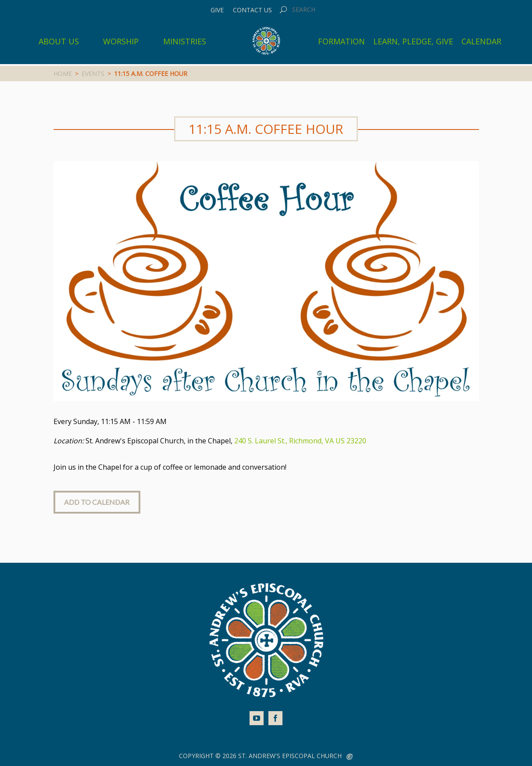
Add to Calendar (97, 502)
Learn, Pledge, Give (413, 41)
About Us (59, 41)
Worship (121, 41)
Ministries (185, 41)
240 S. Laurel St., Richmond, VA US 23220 (300, 441)
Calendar (481, 41)
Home (63, 74)
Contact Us (252, 10)
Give (217, 10)
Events (93, 74)
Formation (341, 41)
